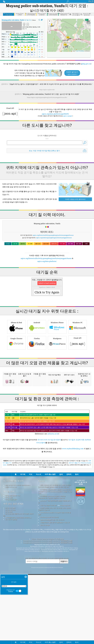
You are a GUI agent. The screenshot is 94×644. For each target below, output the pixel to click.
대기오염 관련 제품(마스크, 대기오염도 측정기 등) (18, 592)
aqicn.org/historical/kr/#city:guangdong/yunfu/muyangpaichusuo (46, 258)
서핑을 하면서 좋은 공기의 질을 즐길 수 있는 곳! (55, 599)
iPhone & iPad (16, 352)
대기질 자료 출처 (10, 585)
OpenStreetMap (80, 51)
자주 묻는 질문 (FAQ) (13, 581)
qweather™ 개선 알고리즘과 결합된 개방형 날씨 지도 (55, 579)
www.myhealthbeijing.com (73, 526)
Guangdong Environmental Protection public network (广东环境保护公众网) (48, 618)
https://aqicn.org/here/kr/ (47, 90)
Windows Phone (57, 352)
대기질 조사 (9, 568)
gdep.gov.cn (86, 64)
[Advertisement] (47, 279)
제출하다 (64, 638)
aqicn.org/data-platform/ (47, 261)
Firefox (37, 368)
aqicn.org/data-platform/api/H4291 (55, 114)
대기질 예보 (9, 589)
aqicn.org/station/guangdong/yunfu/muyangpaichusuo (54, 238)
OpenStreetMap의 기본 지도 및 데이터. (52, 597)
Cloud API (78, 368)
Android (37, 352)
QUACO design (45, 602)
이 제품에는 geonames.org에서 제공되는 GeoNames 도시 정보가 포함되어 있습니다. (52, 574)
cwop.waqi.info (65, 582)
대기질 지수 (17, 20)
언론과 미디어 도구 (11, 564)
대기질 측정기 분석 (11, 576)
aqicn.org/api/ (68, 116)
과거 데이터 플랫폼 (11, 597)
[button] (65, 46)
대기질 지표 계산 (10, 587)
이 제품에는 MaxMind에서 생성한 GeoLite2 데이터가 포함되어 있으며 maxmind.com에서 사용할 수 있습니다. (55, 569)
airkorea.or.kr (53, 511)
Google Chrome (16, 368)
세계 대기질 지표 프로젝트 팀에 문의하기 (18, 562)
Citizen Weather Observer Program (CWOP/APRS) (48, 616)
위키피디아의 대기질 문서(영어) (49, 517)
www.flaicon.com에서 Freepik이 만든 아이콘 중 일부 (54, 591)
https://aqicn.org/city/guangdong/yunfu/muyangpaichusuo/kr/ (47, 97)
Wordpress (57, 368)
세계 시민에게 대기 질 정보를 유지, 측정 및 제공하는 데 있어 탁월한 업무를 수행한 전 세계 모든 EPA (55, 563)
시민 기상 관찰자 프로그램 (48, 582)
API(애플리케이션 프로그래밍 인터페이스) (18, 595)
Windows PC (78, 352)
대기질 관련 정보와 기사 (13, 573)
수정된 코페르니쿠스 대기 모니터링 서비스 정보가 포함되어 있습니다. (55, 586)
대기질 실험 (9, 575)
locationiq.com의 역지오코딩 (49, 594)
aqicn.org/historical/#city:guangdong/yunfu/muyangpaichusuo (53, 235)
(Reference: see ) (47, 499)
